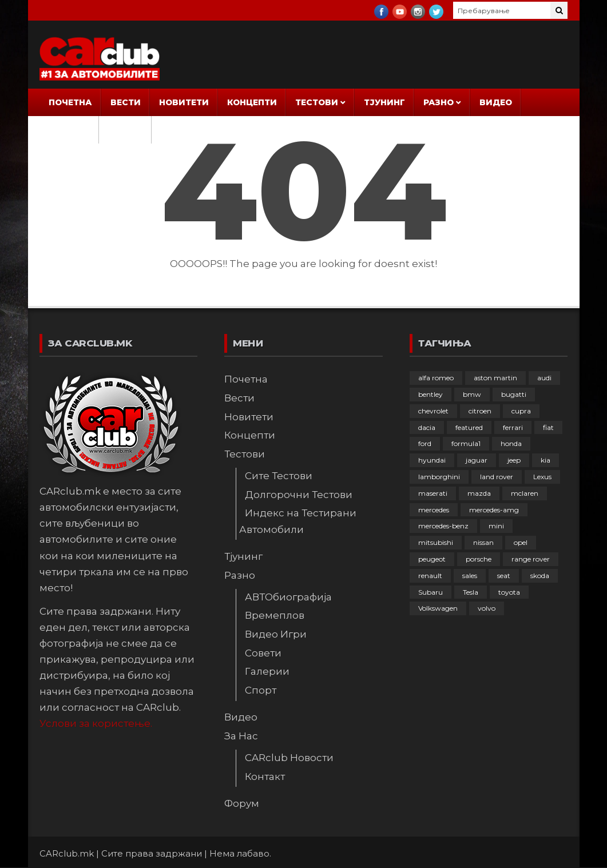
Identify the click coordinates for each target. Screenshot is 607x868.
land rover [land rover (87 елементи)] (497, 477)
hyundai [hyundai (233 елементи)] (432, 460)
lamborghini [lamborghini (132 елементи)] (439, 477)
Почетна (70, 102)
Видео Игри (276, 634)
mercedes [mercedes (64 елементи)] (434, 510)
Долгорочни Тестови (299, 495)
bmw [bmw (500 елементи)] (472, 394)
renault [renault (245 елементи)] (430, 576)
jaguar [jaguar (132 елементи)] (477, 460)
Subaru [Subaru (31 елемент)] (431, 592)
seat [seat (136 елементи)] (504, 576)
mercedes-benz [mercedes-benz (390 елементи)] (443, 526)
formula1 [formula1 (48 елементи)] (466, 443)
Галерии (267, 671)
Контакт (265, 777)
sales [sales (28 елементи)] (470, 576)
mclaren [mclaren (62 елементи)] (525, 493)
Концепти (252, 102)
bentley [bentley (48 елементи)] (431, 394)
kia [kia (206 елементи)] (545, 460)
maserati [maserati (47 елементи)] (433, 493)
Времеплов (275, 615)
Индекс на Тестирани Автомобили (298, 521)
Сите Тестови (279, 476)
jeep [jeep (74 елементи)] (514, 460)
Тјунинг (384, 102)
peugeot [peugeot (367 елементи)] (432, 559)
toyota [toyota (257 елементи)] (509, 592)
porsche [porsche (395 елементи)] (479, 559)
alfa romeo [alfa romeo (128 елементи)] (436, 378)
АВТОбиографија (288, 597)
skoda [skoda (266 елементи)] (540, 576)
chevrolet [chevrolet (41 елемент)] (433, 411)
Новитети (184, 102)
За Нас (66, 130)
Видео (496, 102)
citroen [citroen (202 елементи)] (480, 411)
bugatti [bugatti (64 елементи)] (514, 394)
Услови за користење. (96, 723)
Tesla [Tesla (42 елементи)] (471, 592)
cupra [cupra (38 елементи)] (521, 411)
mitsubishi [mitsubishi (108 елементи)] (436, 542)
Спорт (261, 690)
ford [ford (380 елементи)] (425, 443)
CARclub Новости (289, 758)
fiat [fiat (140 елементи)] (548, 427)
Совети (263, 653)
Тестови (317, 102)
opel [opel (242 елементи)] (521, 542)
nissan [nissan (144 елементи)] (483, 542)
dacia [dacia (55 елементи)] (427, 427)
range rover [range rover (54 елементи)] (531, 559)
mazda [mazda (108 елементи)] (479, 493)
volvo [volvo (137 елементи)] (487, 608)
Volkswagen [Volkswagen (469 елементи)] (438, 608)
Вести (126, 102)
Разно (439, 102)
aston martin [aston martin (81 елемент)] (495, 378)
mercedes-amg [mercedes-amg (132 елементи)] (494, 510)
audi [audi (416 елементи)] (544, 378)
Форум (125, 130)
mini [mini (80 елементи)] (496, 526)
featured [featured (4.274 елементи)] (469, 427)
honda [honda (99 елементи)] (511, 443)
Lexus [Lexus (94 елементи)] (542, 477)
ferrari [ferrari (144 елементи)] (513, 427)
